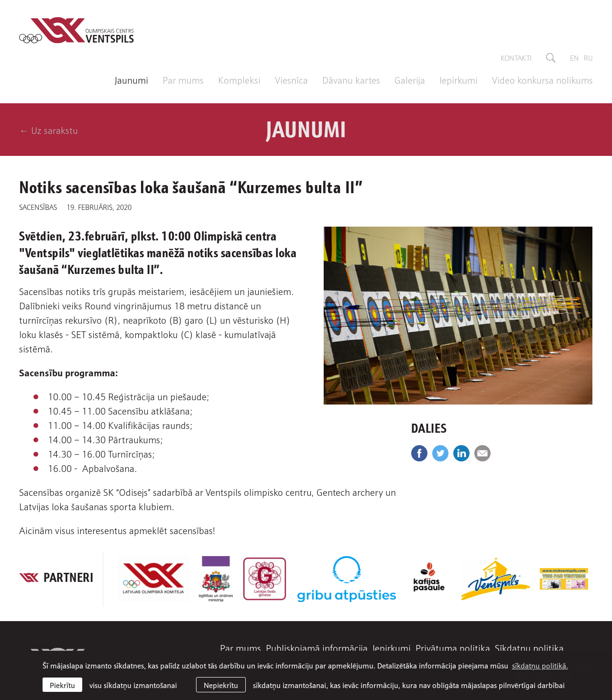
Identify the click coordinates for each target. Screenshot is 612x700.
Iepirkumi (459, 79)
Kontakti (516, 57)
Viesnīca (291, 79)
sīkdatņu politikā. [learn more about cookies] (540, 665)
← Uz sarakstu (49, 130)
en (574, 57)
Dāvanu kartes (351, 79)
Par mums (183, 79)
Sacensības (38, 207)
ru (588, 57)
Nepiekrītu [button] (221, 685)
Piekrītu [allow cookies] (62, 685)
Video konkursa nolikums (542, 79)
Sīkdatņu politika (529, 647)
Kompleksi (239, 79)
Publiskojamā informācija (317, 647)
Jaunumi (131, 79)
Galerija (410, 79)
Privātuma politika (453, 647)
